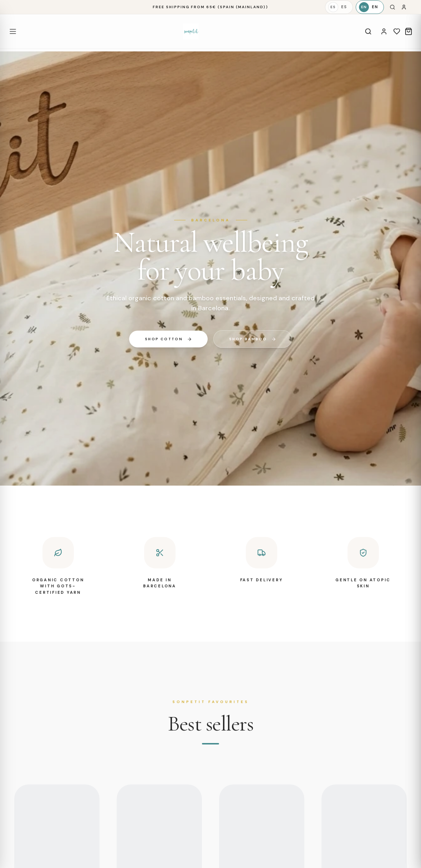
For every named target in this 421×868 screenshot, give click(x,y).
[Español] (339, 7)
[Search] (392, 7)
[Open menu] (13, 31)
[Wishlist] (397, 31)
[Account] (384, 31)
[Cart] (409, 31)
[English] (370, 7)
